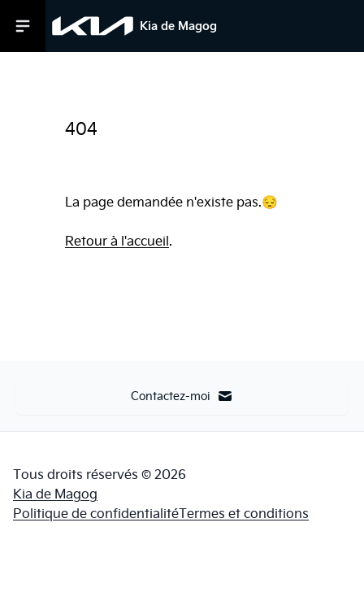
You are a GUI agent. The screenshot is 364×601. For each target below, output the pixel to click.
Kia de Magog (55, 494)
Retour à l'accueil (117, 241)
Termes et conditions (244, 513)
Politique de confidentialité (96, 513)
